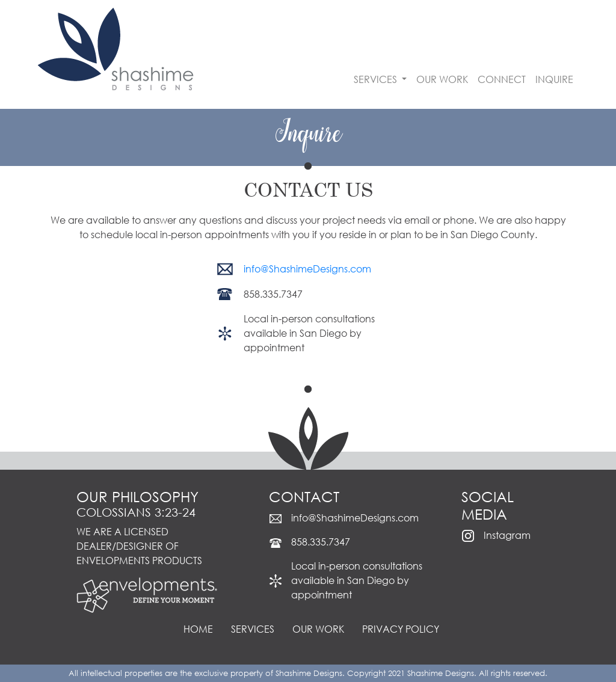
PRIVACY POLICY (401, 629)
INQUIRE (554, 79)
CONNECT (502, 79)
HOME (198, 629)
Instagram (507, 535)
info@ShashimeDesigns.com (307, 269)
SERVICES (253, 629)
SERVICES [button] (377, 79)
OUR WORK (442, 79)
